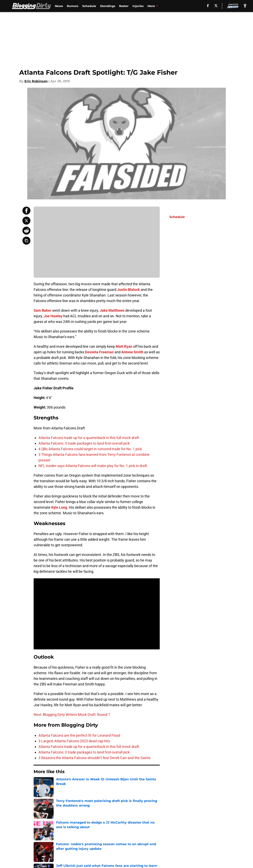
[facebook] (208, 6)
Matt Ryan (124, 346)
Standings (108, 6)
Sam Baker (43, 310)
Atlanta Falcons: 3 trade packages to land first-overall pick (84, 443)
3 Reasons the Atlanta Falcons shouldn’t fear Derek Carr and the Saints (94, 758)
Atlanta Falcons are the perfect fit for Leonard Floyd (79, 735)
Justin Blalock (129, 290)
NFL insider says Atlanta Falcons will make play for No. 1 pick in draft (93, 466)
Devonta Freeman (99, 352)
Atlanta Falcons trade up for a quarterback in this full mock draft (89, 438)
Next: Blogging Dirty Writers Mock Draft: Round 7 (72, 715)
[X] (216, 6)
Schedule (89, 6)
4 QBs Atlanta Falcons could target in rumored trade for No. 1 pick (90, 449)
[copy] (26, 241)
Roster (124, 6)
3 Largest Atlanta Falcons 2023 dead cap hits (74, 741)
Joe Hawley (53, 316)
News (59, 6)
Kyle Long (59, 507)
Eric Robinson (36, 81)
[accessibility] (245, 6)
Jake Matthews (112, 310)
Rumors (73, 6)
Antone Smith (132, 352)
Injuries (138, 6)
